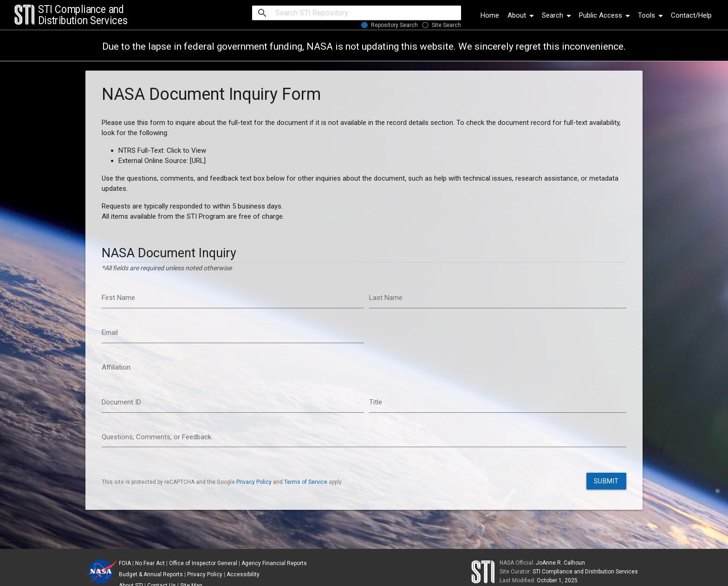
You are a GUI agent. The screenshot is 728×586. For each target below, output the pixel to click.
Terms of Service (306, 482)
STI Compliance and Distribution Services (585, 572)
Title (376, 402)
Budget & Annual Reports (151, 574)
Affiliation (116, 367)
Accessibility (243, 574)
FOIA (125, 563)
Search (558, 15)
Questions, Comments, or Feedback (156, 437)
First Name (118, 298)
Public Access (606, 15)
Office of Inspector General (203, 563)
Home (490, 15)
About (522, 15)
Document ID (121, 402)
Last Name (386, 298)
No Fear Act (150, 563)
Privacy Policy (254, 482)
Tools (652, 15)
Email (110, 332)
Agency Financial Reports (274, 563)
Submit (606, 481)
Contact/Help (691, 15)
